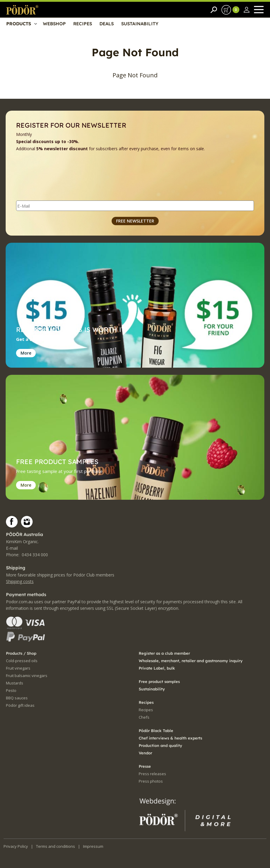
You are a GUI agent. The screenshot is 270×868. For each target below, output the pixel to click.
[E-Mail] (135, 206)
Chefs (144, 717)
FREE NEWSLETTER (135, 221)
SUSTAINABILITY (140, 24)
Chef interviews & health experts (170, 738)
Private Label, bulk (157, 668)
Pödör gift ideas (20, 705)
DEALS (107, 24)
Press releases (152, 774)
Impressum (93, 846)
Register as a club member (164, 653)
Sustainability (152, 689)
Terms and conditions (56, 846)
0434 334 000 (35, 555)
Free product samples (159, 681)
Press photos (151, 781)
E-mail (12, 548)
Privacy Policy (16, 846)
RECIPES (83, 24)
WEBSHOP (54, 24)
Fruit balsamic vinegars (27, 676)
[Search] (214, 10)
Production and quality (160, 745)
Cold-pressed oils (22, 661)
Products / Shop (21, 653)
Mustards (15, 683)
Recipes (146, 710)
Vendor (145, 753)
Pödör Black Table (156, 731)
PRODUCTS (19, 24)
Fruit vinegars (18, 668)
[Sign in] (247, 10)
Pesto (11, 690)
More (26, 353)
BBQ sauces (17, 698)
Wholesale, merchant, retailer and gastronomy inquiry (191, 661)
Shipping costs (20, 581)
